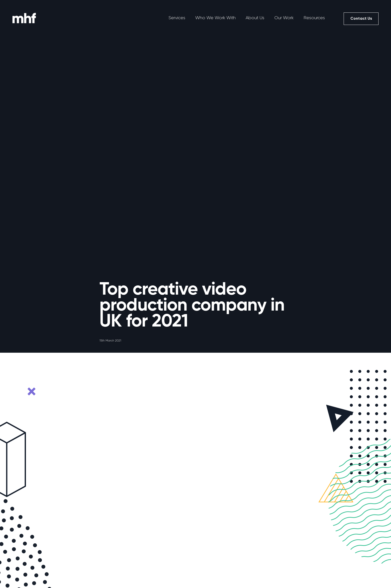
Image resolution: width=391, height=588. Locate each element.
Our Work (284, 18)
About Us (255, 18)
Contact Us (361, 18)
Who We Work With (215, 18)
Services (177, 18)
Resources (314, 18)
